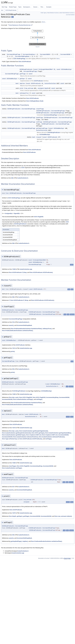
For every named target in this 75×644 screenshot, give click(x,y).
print (21, 88)
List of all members (70, 15)
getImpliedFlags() (16, 541)
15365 (14, 463)
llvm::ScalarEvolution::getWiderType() (14, 435)
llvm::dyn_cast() (14, 397)
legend (38, 47)
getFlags (23, 74)
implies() (25, 541)
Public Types (43, 13)
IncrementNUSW (45, 54)
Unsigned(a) (9, 213)
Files (42, 7)
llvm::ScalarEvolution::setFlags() (23, 399)
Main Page (4, 7)
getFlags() (26, 516)
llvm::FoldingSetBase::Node (35, 101)
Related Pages (13, 7)
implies (22, 83)
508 (13, 243)
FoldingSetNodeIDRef (46, 69)
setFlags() (39, 399)
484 (12, 178)
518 (13, 322)
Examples (49, 7)
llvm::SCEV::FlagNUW (39, 397)
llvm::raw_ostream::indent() (63, 516)
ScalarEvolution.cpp (26, 269)
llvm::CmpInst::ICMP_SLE (34, 435)
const (36, 69)
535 (13, 535)
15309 (14, 269)
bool (17, 83)
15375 (14, 513)
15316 (14, 428)
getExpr (22, 79)
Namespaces (27, 7)
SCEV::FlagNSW (39, 217)
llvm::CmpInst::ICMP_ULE (50, 435)
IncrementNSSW (65, 54)
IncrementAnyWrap (29, 54)
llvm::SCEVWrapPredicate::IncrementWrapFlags (21, 193)
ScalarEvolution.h (23, 178)
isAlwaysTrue (24, 93)
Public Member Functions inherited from (20, 98)
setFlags (39, 122)
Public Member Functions (53, 13)
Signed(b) (17, 213)
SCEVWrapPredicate (11, 10)
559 (13, 369)
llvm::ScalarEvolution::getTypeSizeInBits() (58, 433)
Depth (46, 88)
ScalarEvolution (50, 83)
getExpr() (20, 516)
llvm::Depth (13, 516)
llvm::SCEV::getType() (38, 433)
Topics (20, 7)
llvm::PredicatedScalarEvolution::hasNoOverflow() (26, 329)
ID (54, 69)
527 (13, 487)
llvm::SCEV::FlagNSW (26, 397)
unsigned (41, 88)
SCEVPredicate (38, 81)
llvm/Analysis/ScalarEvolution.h (20, 25)
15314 (14, 348)
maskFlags (40, 118)
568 (13, 297)
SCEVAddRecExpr (66, 69)
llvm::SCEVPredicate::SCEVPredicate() (41, 272)
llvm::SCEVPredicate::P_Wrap (18, 272)
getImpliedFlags (42, 128)
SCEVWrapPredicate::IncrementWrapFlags (21, 109)
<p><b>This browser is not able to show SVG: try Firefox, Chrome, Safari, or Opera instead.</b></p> (37, 38)
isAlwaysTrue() (47, 329)
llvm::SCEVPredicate (25, 62)
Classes (36, 7)
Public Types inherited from (16, 62)
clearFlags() (12, 466)
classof (39, 137)
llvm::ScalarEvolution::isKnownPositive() (26, 437)
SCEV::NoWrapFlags (19, 59)
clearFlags (40, 109)
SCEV (23, 168)
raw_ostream (29, 88)
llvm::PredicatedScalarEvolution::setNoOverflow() (18, 331)
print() (13, 351)
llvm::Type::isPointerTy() (10, 439)
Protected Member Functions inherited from (21, 150)
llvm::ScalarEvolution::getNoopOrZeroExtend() (16, 433)
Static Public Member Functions (67, 13)
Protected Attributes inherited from (18, 152)
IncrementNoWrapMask (22, 56)
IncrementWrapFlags (14, 54)
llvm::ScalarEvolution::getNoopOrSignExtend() (34, 431)
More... (44, 22)
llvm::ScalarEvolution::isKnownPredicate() (52, 437)
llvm (2, 10)
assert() (11, 325)
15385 (14, 394)
